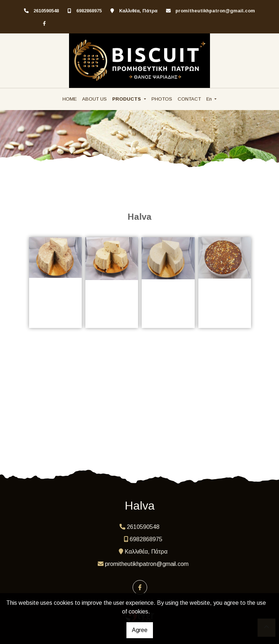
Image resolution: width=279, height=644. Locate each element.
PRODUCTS (127, 99)
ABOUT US (94, 99)
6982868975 (89, 11)
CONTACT (189, 99)
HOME (70, 99)
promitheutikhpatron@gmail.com (215, 11)
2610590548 (46, 11)
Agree (140, 630)
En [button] (210, 99)
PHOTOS (162, 99)
